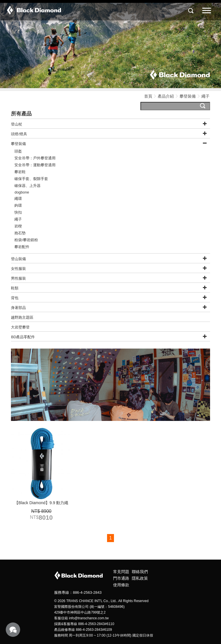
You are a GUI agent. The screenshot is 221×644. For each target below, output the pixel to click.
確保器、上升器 (27, 186)
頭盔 (18, 151)
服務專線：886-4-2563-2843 (78, 592)
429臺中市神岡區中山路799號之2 (80, 612)
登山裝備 (18, 259)
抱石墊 (20, 233)
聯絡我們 (140, 572)
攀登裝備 (188, 96)
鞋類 (15, 288)
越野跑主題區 (22, 317)
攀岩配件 (22, 247)
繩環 (18, 199)
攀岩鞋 (20, 172)
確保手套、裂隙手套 (31, 179)
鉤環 (18, 205)
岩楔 (18, 226)
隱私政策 (140, 578)
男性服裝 (18, 278)
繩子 (18, 219)
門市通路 (121, 578)
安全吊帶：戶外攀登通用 (35, 158)
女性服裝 (18, 269)
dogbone (22, 192)
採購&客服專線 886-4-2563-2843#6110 (84, 624)
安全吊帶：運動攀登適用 (35, 165)
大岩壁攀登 (20, 327)
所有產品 (21, 114)
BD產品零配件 (23, 337)
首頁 (148, 96)
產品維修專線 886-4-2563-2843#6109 (83, 630)
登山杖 (17, 124)
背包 (15, 298)
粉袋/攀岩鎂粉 (26, 240)
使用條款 (121, 585)
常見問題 (121, 572)
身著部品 (18, 308)
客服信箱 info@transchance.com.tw (81, 618)
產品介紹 (166, 96)
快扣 (18, 212)
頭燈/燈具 (19, 134)
